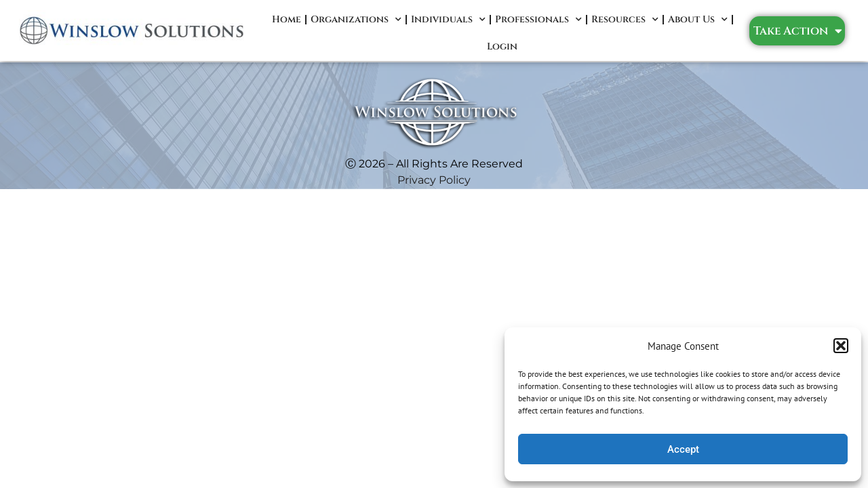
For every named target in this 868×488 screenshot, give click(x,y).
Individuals (448, 20)
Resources (625, 20)
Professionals (538, 20)
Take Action (798, 31)
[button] (841, 346)
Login (502, 46)
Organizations (356, 20)
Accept (683, 449)
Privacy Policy (434, 180)
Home (287, 19)
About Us (698, 20)
